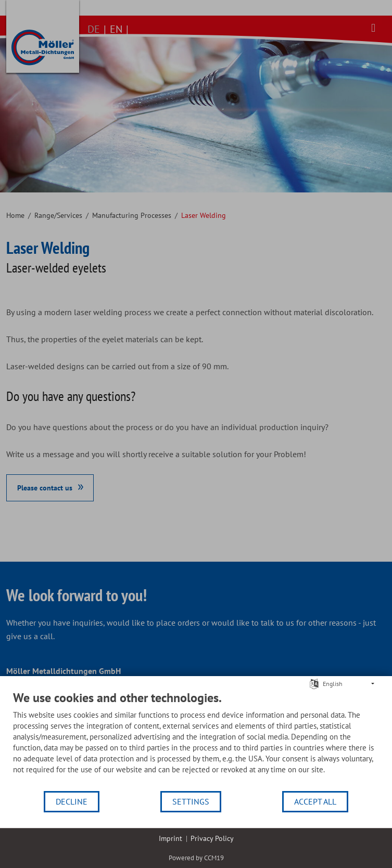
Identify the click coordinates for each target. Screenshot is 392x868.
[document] (196, 740)
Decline (72, 801)
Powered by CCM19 (196, 858)
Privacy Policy (212, 838)
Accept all (315, 801)
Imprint (170, 838)
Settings (191, 801)
